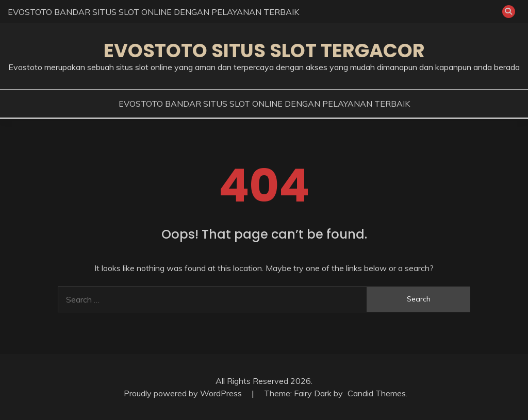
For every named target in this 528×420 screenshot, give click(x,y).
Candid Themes (377, 393)
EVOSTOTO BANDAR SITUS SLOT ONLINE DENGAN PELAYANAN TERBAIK (153, 12)
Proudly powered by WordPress (184, 393)
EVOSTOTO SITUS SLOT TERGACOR (264, 51)
